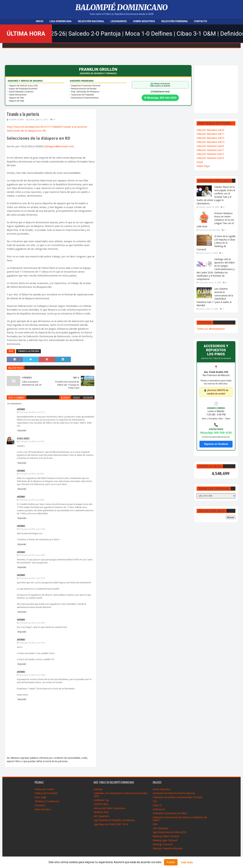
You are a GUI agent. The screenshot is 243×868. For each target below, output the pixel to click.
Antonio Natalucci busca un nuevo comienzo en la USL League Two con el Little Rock (215, 220)
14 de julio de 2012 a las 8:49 (31, 500)
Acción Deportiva (161, 789)
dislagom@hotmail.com (59, 146)
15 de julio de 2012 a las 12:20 (32, 578)
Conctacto (40, 805)
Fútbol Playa (203, 166)
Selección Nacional (91, 21)
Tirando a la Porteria (28, 351)
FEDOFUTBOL (101, 804)
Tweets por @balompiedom (211, 329)
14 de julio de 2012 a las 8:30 (31, 474)
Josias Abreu (23, 438)
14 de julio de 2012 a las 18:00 (32, 555)
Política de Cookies (44, 789)
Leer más (187, 862)
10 (54, 120)
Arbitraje (98, 789)
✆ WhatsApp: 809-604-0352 (160, 98)
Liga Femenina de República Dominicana (114, 820)
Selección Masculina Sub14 (210, 142)
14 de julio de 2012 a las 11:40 (32, 529)
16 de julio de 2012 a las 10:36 (32, 623)
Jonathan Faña (101, 812)
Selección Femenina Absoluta (168, 848)
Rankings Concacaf (163, 844)
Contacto (200, 21)
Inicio (40, 21)
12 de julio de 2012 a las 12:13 (32, 412)
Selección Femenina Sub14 (210, 158)
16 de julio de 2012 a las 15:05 (32, 643)
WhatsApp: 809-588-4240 (216, 433)
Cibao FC (157, 805)
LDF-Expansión (101, 816)
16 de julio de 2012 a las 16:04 (32, 675)
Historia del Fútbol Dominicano (110, 808)
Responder (22, 431)
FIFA (155, 824)
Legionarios (119, 21)
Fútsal (200, 162)
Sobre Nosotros (144, 21)
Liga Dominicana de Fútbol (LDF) (170, 832)
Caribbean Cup (101, 800)
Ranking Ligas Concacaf (165, 840)
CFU (155, 801)
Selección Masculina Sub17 (210, 134)
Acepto (171, 862)
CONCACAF (159, 809)
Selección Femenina (174, 21)
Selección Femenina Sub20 (210, 146)
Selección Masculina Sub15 (210, 138)
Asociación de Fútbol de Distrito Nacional (174, 793)
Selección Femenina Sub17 (210, 150)
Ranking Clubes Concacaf (166, 836)
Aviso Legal (40, 797)
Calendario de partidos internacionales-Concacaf (178, 797)
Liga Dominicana (61, 21)
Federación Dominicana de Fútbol (170, 813)
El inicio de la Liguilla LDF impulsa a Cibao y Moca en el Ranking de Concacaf (216, 243)
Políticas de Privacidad (46, 793)
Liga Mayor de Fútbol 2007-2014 (111, 824)
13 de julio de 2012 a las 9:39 (31, 442)
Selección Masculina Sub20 (210, 130)
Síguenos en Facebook (216, 444)
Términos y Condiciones (47, 801)
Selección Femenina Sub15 (210, 154)
